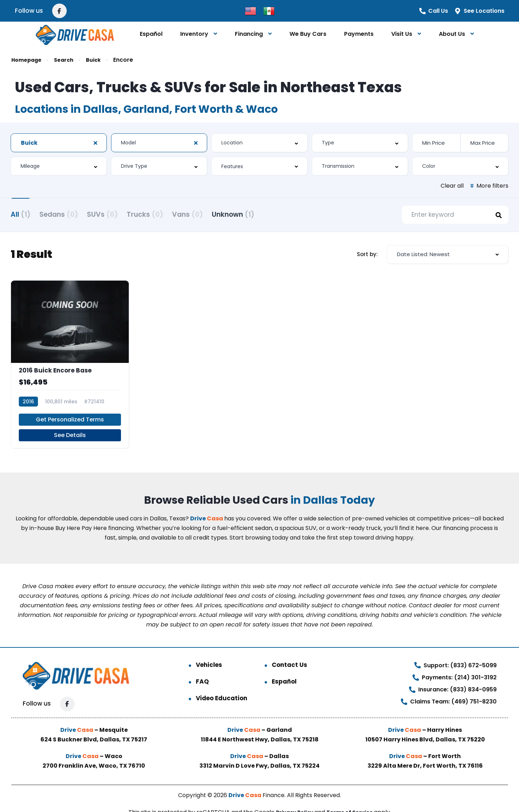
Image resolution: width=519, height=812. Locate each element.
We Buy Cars (308, 34)
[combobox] (59, 143)
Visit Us (402, 34)
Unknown (277, 214)
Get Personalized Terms (70, 404)
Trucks (172, 214)
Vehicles (209, 649)
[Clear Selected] (95, 143)
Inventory (194, 34)
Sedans (68, 214)
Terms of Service (352, 796)
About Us (452, 34)
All (21, 214)
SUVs (120, 214)
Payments (359, 34)
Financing (249, 34)
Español (151, 34)
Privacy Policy (294, 796)
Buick (100, 60)
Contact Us (289, 649)
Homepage (28, 60)
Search (68, 60)
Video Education (222, 682)
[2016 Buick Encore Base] (70, 357)
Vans (223, 214)
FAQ (202, 665)
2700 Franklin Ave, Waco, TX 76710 (94, 750)
